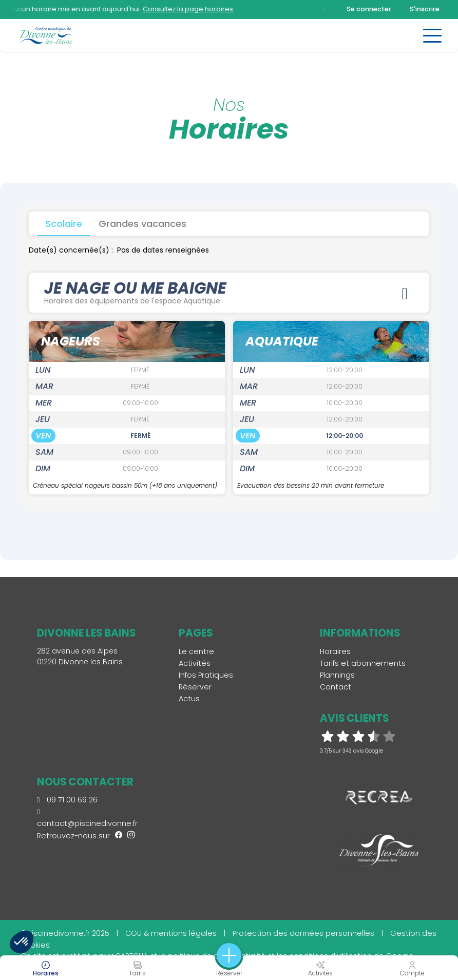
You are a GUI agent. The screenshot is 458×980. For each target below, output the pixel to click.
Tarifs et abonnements (363, 663)
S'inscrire (425, 9)
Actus (189, 699)
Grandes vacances (142, 224)
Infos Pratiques (206, 675)
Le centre (196, 651)
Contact (336, 687)
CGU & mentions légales (171, 933)
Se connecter (369, 9)
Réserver (195, 687)
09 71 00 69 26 (67, 800)
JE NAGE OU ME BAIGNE (229, 292)
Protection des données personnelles (303, 933)
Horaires (335, 651)
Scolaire (64, 224)
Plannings (337, 675)
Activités (195, 663)
